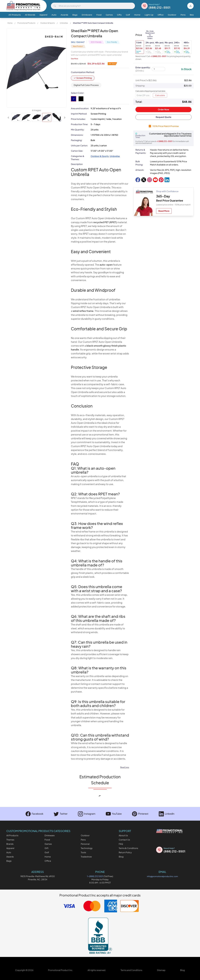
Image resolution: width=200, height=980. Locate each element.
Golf (128, 15)
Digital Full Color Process (86, 85)
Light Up (149, 15)
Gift (46, 848)
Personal (85, 844)
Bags (75, 15)
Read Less (125, 767)
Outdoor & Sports (48, 23)
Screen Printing (83, 78)
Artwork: (140, 170)
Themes (10, 840)
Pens (183, 15)
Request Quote (164, 117)
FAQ (121, 844)
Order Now (164, 109)
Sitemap (161, 970)
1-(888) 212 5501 (95, 876)
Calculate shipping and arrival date (150, 91)
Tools (83, 852)
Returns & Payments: (141, 151)
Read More (164, 211)
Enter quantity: (143, 69)
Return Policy (125, 852)
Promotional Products (26, 23)
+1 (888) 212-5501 (158, 56)
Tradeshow (86, 857)
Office (161, 15)
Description (77, 164)
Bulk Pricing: (139, 163)
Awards (64, 15)
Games (109, 15)
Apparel (43, 15)
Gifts (119, 15)
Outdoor (172, 15)
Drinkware (87, 15)
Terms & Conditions (128, 848)
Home (137, 15)
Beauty (193, 15)
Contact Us (124, 840)
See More (74, 59)
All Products (15, 15)
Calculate (160, 95)
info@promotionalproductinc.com (162, 876)
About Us (123, 835)
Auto (54, 15)
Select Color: (78, 93)
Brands (10, 844)
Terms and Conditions (131, 970)
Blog (121, 857)
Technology (87, 848)
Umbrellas (64, 23)
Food (99, 15)
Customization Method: (83, 72)
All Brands (30, 15)
